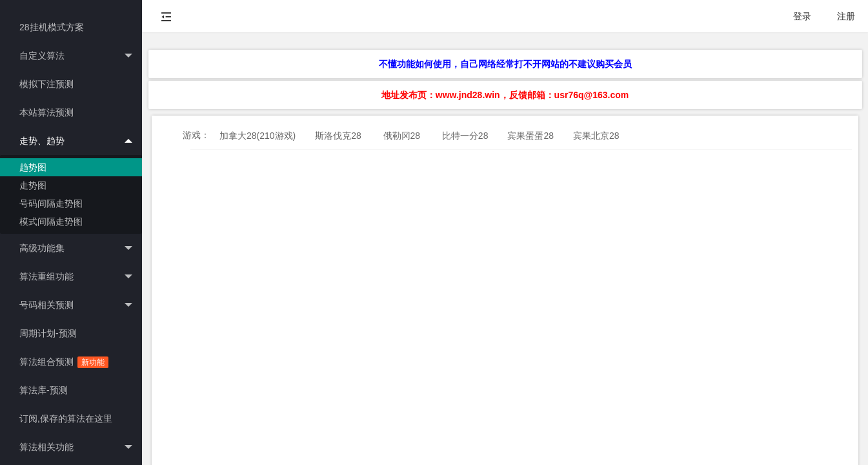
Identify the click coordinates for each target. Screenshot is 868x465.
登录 (802, 16)
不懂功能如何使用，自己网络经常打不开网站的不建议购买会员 (505, 64)
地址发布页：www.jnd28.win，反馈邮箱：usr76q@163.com (505, 95)
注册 (846, 16)
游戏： (196, 135)
